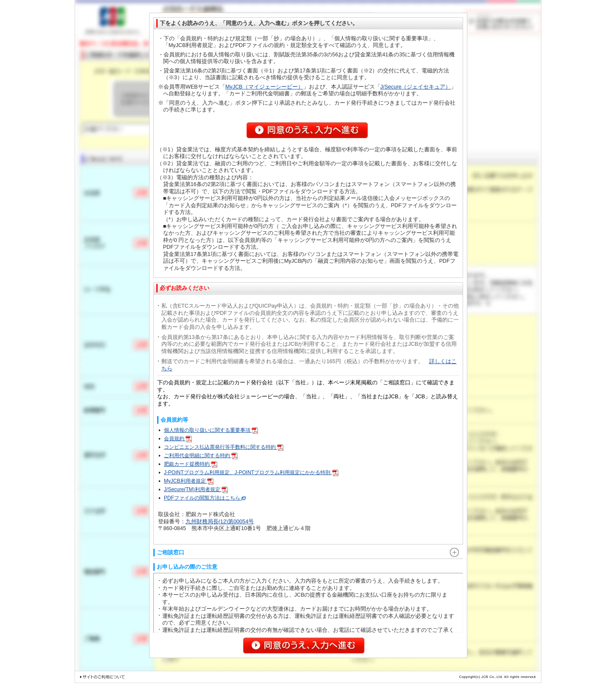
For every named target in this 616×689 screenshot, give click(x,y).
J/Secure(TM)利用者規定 (196, 489)
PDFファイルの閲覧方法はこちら (205, 498)
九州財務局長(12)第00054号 (220, 522)
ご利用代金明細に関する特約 (201, 456)
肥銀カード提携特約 (191, 464)
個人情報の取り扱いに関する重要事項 (211, 430)
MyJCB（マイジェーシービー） (264, 87)
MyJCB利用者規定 (189, 481)
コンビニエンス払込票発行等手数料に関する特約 (224, 447)
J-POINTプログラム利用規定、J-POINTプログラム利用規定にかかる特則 (251, 472)
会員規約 (178, 439)
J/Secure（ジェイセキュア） (416, 87)
